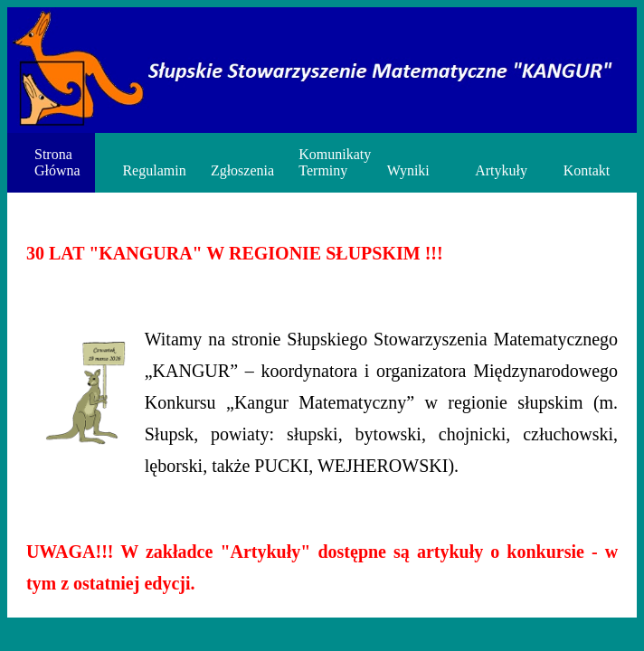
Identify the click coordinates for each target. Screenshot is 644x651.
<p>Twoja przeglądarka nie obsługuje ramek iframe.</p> (322, 325)
